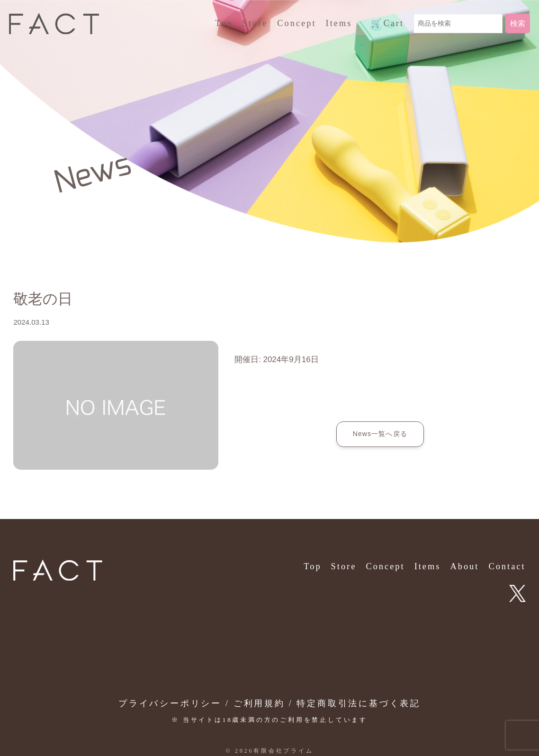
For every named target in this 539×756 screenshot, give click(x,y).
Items (339, 23)
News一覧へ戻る (380, 434)
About (464, 566)
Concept (296, 23)
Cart (387, 23)
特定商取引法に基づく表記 (359, 703)
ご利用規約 (259, 703)
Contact (507, 566)
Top (224, 23)
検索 (518, 24)
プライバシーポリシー (170, 703)
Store (255, 23)
